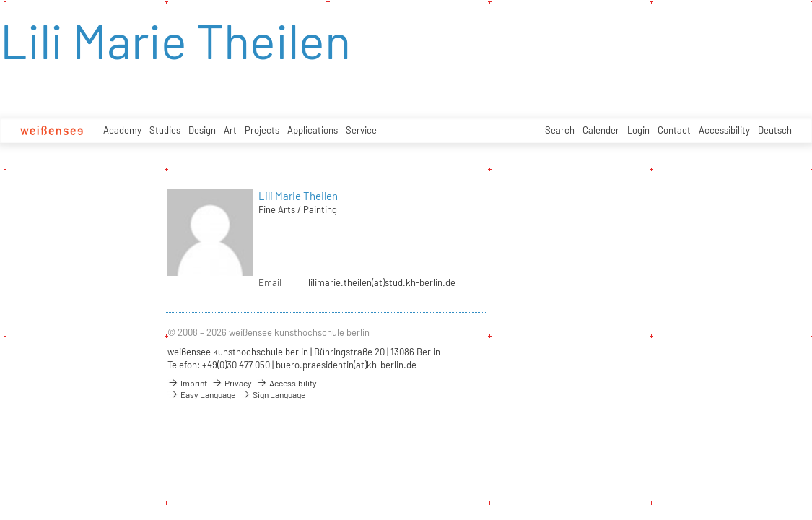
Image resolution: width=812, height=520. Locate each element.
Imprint (187, 383)
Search (560, 130)
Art (230, 130)
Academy (122, 130)
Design (202, 130)
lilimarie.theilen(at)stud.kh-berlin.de (382, 282)
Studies (165, 130)
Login (638, 130)
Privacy (232, 383)
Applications (313, 130)
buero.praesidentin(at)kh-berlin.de (346, 365)
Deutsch (775, 130)
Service (361, 130)
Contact (674, 130)
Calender (601, 130)
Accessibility (724, 130)
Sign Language (272, 394)
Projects (262, 130)
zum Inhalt (0, 0)
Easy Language (201, 394)
